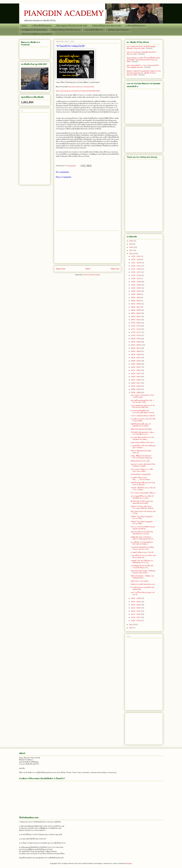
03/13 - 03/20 (136, 386)
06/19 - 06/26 (136, 342)
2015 (131, 625)
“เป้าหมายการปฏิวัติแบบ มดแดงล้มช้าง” (37, 34)
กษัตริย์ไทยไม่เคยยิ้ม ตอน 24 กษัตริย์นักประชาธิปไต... (141, 425)
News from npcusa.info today (141, 429)
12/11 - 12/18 (136, 263)
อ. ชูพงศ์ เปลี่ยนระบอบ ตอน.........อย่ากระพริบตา (140, 478)
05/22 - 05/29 (136, 354)
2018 (131, 247)
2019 (131, 244)
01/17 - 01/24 (136, 614)
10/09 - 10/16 (136, 291)
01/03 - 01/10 (136, 620)
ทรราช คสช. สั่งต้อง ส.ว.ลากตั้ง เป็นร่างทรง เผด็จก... (142, 470)
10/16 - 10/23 (136, 288)
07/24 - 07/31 (136, 326)
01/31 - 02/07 (136, 608)
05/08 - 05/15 (136, 361)
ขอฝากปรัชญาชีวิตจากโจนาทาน (142, 442)
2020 (131, 241)
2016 (131, 254)
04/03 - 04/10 (136, 377)
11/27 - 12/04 (136, 269)
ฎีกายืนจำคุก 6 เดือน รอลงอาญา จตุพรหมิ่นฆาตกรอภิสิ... (142, 502)
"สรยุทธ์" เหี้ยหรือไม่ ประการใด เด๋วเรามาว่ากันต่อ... (143, 489)
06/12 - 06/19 (136, 345)
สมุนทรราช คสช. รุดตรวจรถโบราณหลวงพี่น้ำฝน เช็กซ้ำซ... (143, 507)
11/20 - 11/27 (136, 272)
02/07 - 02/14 (136, 605)
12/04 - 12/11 (136, 266)
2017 (131, 250)
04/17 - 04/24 (136, 370)
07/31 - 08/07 (136, 323)
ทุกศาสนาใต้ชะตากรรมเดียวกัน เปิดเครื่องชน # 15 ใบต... (142, 533)
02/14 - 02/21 (136, 602)
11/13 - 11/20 (136, 275)
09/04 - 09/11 (136, 307)
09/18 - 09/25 (136, 301)
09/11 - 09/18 (136, 304)
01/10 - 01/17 (136, 617)
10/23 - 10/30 (136, 285)
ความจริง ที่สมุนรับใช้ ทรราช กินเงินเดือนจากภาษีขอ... (142, 438)
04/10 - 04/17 (136, 373)
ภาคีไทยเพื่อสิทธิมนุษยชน (42, 26)
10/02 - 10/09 (136, 294)
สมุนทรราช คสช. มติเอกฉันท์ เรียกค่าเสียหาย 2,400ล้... (143, 465)
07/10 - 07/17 (136, 332)
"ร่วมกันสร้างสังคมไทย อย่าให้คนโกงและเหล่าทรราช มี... (142, 548)
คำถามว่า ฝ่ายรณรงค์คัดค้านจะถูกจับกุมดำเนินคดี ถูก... (143, 528)
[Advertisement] (88, 247)
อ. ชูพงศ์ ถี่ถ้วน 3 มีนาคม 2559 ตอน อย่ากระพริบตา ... (143, 447)
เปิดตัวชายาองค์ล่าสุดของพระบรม (143, 584)
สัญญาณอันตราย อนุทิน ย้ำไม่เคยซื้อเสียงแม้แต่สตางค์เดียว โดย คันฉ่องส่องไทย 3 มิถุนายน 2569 (143, 60)
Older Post (115, 269)
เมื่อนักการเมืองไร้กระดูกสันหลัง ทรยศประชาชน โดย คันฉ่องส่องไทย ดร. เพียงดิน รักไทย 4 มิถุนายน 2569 (144, 73)
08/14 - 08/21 (136, 317)
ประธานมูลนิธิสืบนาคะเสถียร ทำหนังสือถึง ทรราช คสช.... (142, 497)
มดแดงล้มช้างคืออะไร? (94, 30)
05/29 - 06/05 (136, 351)
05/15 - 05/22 (136, 358)
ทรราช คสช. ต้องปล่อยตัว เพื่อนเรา (143, 493)
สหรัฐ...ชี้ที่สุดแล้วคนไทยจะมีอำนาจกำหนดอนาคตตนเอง (141, 457)
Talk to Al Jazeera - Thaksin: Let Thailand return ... (142, 577)
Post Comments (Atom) (92, 275)
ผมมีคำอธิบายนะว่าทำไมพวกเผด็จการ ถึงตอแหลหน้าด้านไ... (143, 538)
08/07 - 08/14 (136, 320)
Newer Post (61, 269)
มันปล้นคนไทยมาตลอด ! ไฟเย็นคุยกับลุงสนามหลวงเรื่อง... (143, 572)
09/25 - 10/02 (136, 297)
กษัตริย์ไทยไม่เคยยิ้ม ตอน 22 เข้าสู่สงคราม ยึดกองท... (143, 484)
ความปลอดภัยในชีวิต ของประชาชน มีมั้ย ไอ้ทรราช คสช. (143, 412)
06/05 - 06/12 (136, 348)
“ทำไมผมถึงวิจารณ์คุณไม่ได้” (141, 474)
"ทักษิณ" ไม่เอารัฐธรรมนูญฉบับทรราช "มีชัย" (142, 517)
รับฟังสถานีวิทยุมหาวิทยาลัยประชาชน (106, 26)
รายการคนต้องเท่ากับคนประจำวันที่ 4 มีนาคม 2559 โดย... (143, 406)
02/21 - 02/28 (136, 598)
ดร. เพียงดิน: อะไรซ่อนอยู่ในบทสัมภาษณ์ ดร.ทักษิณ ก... (142, 543)
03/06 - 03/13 (136, 389)
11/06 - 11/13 (136, 278)
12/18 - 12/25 (136, 259)
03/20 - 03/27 (136, 383)
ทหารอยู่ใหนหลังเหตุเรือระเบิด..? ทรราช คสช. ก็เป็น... (142, 401)
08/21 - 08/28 (136, 313)
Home (24, 26)
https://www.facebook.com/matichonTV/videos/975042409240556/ (78, 91)
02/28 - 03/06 (136, 392)
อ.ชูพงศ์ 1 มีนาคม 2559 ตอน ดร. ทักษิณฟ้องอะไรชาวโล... (142, 562)
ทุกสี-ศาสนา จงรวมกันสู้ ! (140, 581)
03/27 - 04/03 (136, 380)
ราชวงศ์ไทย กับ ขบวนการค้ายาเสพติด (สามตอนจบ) (143, 556)
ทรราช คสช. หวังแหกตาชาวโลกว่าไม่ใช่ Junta (142, 396)
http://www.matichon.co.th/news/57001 (81, 87)
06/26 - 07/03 (136, 339)
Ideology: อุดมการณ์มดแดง (119, 30)
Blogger (129, 863)
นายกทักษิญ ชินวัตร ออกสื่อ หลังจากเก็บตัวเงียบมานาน (142, 567)
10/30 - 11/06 (136, 282)
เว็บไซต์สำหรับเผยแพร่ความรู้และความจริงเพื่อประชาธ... (143, 433)
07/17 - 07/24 (136, 329)
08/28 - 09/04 (136, 310)
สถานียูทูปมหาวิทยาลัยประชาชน (34, 30)
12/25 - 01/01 (136, 256)
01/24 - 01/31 (136, 611)
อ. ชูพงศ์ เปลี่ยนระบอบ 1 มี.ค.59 (142, 552)
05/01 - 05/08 (136, 364)
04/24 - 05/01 (136, 367)
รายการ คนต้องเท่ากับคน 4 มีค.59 (143, 416)
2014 (131, 628)
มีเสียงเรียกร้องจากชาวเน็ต (140, 461)
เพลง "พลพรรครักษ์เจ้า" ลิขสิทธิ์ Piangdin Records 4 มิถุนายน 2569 (141, 47)
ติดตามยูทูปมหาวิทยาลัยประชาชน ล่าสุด (72, 26)
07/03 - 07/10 (136, 335)
